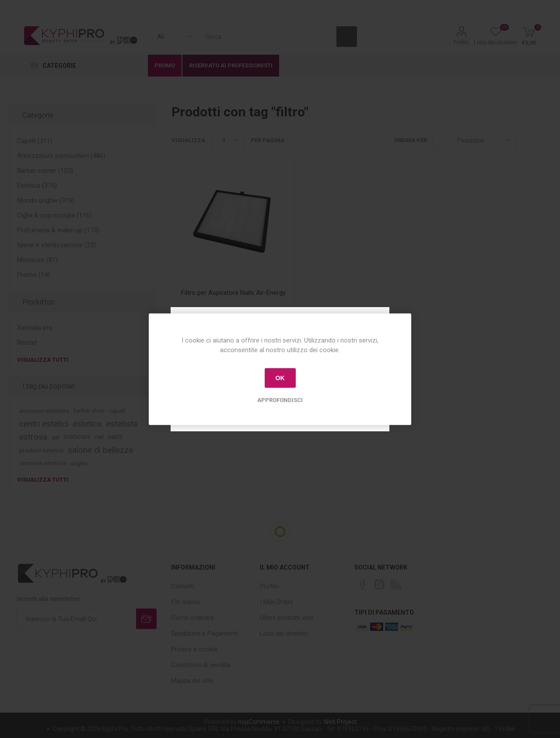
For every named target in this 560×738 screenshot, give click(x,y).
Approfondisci (280, 400)
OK (280, 378)
